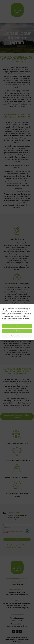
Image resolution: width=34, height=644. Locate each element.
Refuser (17, 331)
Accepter (17, 326)
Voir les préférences (17, 336)
